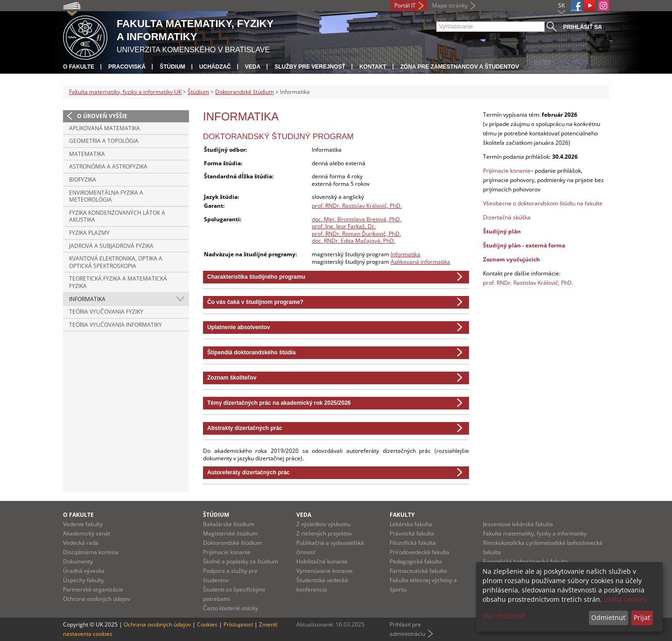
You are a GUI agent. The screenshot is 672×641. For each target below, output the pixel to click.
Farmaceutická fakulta (418, 571)
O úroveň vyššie (102, 116)
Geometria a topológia (104, 141)
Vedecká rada (81, 543)
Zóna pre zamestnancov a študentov (460, 67)
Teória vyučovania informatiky (115, 325)
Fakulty (402, 515)
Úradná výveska (84, 571)
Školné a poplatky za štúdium (241, 561)
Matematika (87, 154)
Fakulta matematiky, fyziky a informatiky (535, 533)
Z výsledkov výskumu (323, 524)
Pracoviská (127, 67)
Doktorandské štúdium (245, 92)
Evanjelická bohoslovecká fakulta (525, 561)
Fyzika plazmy (89, 233)
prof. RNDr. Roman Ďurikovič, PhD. (356, 234)
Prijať (642, 617)
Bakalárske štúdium (229, 524)
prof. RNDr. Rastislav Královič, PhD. (357, 206)
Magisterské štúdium (230, 533)
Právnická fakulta (412, 533)
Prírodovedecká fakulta (420, 552)
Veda (253, 67)
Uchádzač (215, 67)
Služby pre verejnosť (310, 67)
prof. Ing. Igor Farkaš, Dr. (344, 226)
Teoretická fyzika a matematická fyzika (118, 282)
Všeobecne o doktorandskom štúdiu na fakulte (543, 203)
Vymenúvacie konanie (325, 571)
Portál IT (405, 5)
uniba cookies (625, 599)
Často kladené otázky (231, 608)
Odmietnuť (608, 617)
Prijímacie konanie (507, 171)
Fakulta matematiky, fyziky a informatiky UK (125, 92)
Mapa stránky (450, 5)
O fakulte (79, 67)
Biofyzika (83, 180)
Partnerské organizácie (93, 589)
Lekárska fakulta (411, 524)
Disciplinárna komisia (91, 552)
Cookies (207, 624)
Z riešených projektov (324, 533)
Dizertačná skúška (507, 217)
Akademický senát (87, 533)
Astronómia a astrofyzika (108, 166)
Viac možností (504, 616)
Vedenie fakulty (83, 524)
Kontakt (373, 67)
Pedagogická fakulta (416, 561)
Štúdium (172, 67)
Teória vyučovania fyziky (106, 312)
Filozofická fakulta (413, 543)
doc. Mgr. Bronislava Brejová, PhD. (357, 219)
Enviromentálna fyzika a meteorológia (106, 196)
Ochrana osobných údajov (97, 599)
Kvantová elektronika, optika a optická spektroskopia (116, 262)
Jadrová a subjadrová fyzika (111, 246)
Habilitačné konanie (322, 561)
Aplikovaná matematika (105, 128)
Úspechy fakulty (84, 580)
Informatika (87, 299)
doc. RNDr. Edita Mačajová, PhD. (353, 241)
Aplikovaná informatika (420, 262)
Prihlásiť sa (583, 27)
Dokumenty (78, 561)
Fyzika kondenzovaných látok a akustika (117, 216)
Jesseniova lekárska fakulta (518, 524)
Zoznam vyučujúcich (511, 259)
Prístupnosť (238, 624)
